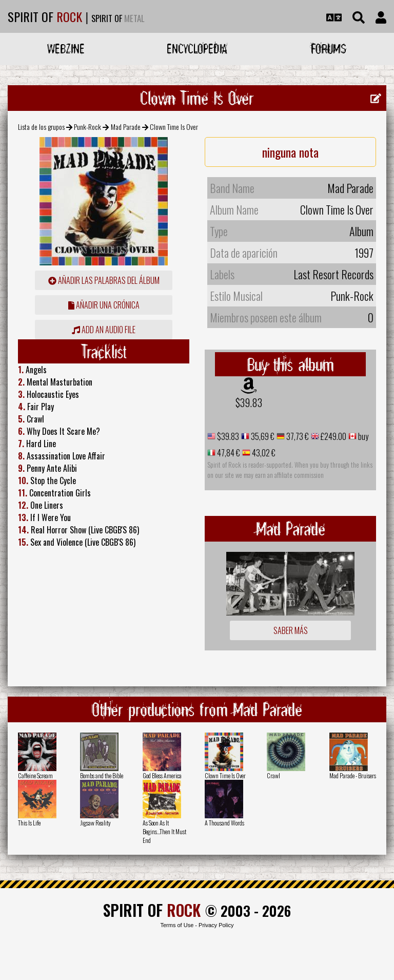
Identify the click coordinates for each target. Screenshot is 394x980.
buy (362, 436)
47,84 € (228, 453)
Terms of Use (177, 925)
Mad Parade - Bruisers (353, 775)
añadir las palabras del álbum (104, 280)
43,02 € (263, 453)
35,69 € (262, 436)
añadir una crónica (104, 305)
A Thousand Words (224, 823)
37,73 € (297, 436)
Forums (329, 49)
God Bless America (162, 775)
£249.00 (333, 436)
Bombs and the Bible (102, 775)
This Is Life (29, 823)
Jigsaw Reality (95, 823)
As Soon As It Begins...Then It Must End (164, 831)
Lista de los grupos (41, 127)
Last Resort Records (333, 274)
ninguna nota (290, 152)
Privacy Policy (216, 925)
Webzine (66, 49)
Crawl (273, 775)
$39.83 (249, 402)
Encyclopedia (197, 49)
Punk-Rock (87, 127)
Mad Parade (126, 127)
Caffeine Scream (35, 775)
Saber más (291, 630)
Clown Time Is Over (225, 775)
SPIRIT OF (45, 16)
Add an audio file (104, 330)
